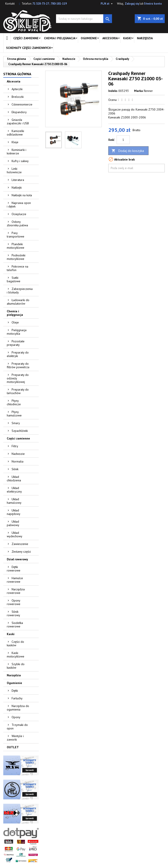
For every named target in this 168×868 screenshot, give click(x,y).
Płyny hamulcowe (14, 414)
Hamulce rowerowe (15, 580)
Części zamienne (26, 38)
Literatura (18, 180)
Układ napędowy (14, 512)
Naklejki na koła (22, 195)
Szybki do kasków (16, 666)
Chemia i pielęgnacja (60, 38)
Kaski (127, 38)
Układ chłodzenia (14, 479)
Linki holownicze (14, 170)
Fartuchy (17, 698)
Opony (16, 717)
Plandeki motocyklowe (16, 246)
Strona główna (17, 74)
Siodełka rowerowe (15, 625)
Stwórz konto (153, 4)
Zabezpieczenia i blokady (20, 291)
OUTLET (13, 747)
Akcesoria (110, 38)
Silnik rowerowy (13, 613)
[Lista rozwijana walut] (107, 4)
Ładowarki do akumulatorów (18, 302)
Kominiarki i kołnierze (17, 152)
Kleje (15, 142)
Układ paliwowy (13, 523)
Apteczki (17, 89)
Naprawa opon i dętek (19, 205)
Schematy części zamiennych (28, 48)
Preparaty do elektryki (18, 354)
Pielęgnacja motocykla (17, 332)
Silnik (15, 469)
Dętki (15, 691)
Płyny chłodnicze (14, 402)
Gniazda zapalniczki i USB (18, 121)
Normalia (17, 461)
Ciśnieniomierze (22, 104)
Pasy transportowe (16, 235)
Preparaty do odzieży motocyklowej (18, 378)
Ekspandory (19, 112)
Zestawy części (21, 552)
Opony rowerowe (14, 602)
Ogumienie (89, 38)
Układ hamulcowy (14, 501)
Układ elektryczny (14, 490)
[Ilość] (123, 140)
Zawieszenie (20, 544)
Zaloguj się (132, 4)
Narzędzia (145, 38)
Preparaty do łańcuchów (18, 391)
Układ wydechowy (15, 534)
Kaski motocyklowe (16, 655)
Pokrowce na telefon (17, 268)
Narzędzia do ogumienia (18, 708)
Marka (138, 91)
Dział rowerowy (17, 559)
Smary (16, 423)
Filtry (15, 446)
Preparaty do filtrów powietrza (18, 365)
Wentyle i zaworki (15, 738)
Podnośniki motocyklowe (16, 257)
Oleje (15, 322)
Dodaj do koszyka (128, 151)
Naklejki (17, 188)
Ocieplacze (19, 214)
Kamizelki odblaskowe (15, 133)
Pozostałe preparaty (16, 343)
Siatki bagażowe (14, 279)
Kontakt (10, 4)
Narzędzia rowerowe (16, 591)
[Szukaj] (84, 19)
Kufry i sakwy (20, 161)
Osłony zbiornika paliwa (17, 223)
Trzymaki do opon (17, 727)
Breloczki (18, 97)
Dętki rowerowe (14, 569)
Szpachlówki (20, 431)
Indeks (113, 91)
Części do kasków (15, 643)
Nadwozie (18, 454)
